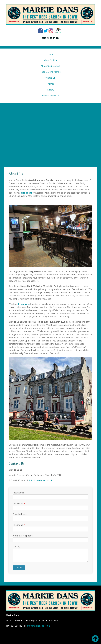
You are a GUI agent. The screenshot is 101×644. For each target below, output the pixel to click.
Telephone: (19, 525)
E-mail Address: (21, 514)
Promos (50, 84)
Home (50, 54)
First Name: (19, 493)
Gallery (50, 90)
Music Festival (50, 60)
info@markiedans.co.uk (41, 480)
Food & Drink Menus (50, 72)
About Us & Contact (50, 66)
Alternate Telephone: (23, 536)
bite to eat (26, 193)
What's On (51, 78)
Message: (17, 546)
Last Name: (19, 503)
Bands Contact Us (50, 96)
